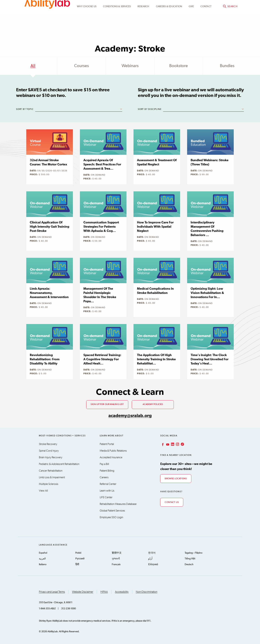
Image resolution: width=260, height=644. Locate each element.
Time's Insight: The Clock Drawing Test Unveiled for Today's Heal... (210, 359)
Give (191, 23)
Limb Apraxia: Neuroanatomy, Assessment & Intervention (49, 293)
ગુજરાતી (116, 559)
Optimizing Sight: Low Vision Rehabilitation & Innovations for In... (207, 293)
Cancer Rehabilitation (51, 471)
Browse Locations (176, 479)
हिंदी (77, 564)
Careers (104, 477)
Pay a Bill (104, 464)
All (33, 66)
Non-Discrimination (147, 592)
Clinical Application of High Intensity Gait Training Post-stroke (49, 227)
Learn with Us (107, 491)
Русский (80, 559)
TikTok (182, 444)
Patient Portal (107, 444)
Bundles (227, 66)
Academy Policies (153, 404)
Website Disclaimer (83, 592)
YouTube (167, 444)
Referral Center (108, 484)
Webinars (130, 66)
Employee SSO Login (111, 517)
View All (43, 491)
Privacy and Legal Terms (52, 592)
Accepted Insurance (111, 457)
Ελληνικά (153, 564)
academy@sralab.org (130, 416)
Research (143, 23)
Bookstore (179, 66)
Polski (78, 553)
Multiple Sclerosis (49, 484)
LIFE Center (106, 497)
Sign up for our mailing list (107, 404)
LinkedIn (172, 444)
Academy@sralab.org (224, 6)
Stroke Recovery (48, 444)
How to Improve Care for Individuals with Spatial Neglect (155, 227)
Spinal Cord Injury (49, 451)
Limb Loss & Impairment (52, 477)
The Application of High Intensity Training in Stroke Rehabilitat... (156, 359)
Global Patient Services (112, 511)
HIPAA (104, 592)
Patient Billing (107, 471)
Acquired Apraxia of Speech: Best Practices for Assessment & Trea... (102, 165)
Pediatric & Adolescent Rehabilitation (59, 464)
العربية (42, 559)
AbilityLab (47, 18)
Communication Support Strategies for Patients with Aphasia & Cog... (101, 227)
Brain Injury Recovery (51, 457)
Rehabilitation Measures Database (118, 504)
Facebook (162, 444)
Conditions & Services (117, 23)
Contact (206, 23)
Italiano (43, 564)
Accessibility (122, 592)
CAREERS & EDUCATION (169, 23)
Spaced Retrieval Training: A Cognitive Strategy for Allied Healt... (102, 359)
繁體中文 (117, 553)
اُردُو (150, 559)
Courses (81, 66)
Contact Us (172, 502)
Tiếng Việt (190, 559)
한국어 (152, 553)
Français (116, 564)
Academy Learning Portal (174, 6)
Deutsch (189, 564)
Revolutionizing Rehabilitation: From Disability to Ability (45, 359)
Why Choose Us (87, 23)
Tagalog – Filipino (194, 553)
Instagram (177, 444)
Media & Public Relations (113, 451)
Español (43, 553)
